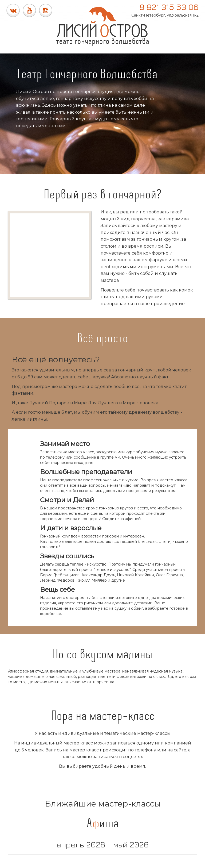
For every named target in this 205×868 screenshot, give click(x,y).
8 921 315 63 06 (169, 7)
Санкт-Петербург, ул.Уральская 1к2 (165, 15)
